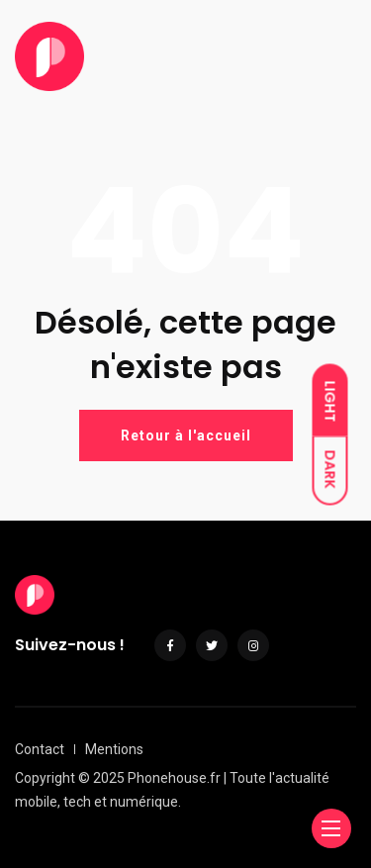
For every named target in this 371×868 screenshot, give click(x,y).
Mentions (114, 749)
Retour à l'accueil (186, 435)
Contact (40, 749)
